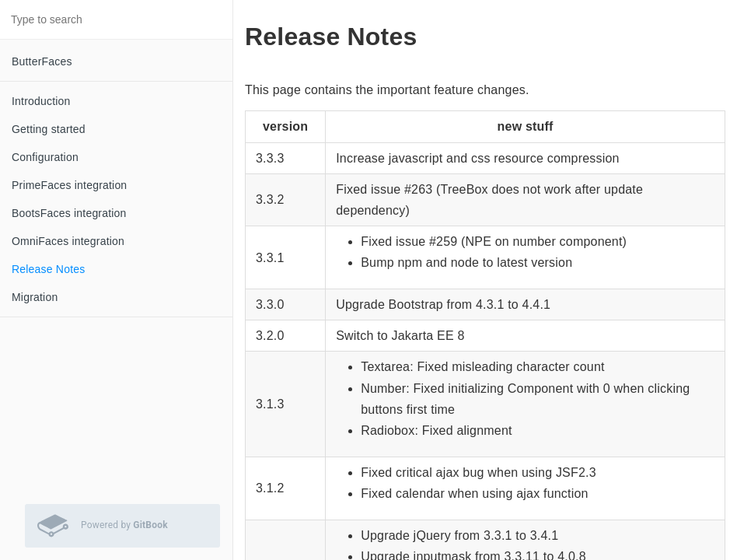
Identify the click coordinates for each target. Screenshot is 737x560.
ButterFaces (42, 61)
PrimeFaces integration (69, 185)
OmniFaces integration (68, 241)
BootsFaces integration (69, 213)
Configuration (45, 157)
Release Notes (48, 269)
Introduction (41, 101)
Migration (35, 297)
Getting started (49, 129)
